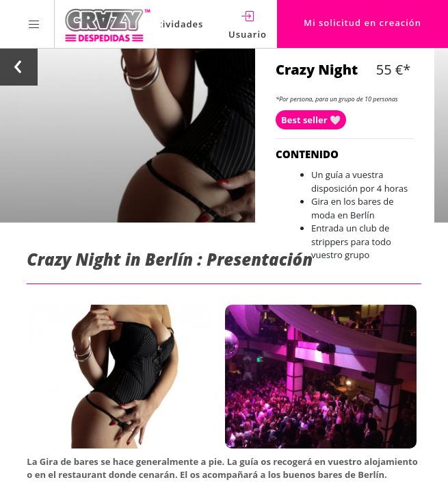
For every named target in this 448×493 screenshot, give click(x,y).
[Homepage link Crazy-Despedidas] (108, 24)
